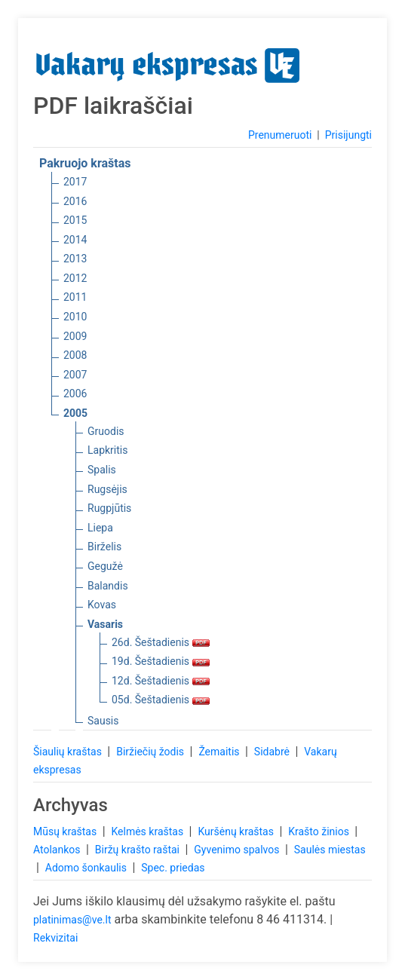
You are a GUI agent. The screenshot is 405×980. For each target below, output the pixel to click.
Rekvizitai (55, 938)
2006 (75, 394)
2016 (75, 201)
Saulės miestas (330, 850)
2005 (75, 413)
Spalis (102, 470)
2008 (75, 355)
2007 (75, 375)
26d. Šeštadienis (161, 642)
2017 (75, 182)
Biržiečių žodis (151, 752)
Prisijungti (348, 135)
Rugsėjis (107, 489)
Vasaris (105, 624)
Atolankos (58, 850)
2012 (75, 278)
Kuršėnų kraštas (237, 831)
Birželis (104, 547)
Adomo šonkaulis (87, 868)
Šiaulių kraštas (69, 752)
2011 (75, 297)
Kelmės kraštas (148, 831)
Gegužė (105, 566)
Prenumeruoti (280, 135)
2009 (75, 336)
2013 (75, 259)
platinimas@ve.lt (72, 920)
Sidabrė (273, 752)
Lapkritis (107, 450)
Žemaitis (220, 752)
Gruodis (106, 431)
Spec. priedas (173, 868)
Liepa (100, 528)
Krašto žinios (320, 831)
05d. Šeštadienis (161, 700)
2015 (75, 220)
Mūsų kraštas (66, 831)
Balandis (108, 586)
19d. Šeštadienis (161, 661)
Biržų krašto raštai (139, 850)
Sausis (103, 721)
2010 (75, 317)
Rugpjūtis (109, 508)
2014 (75, 240)
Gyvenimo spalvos (238, 850)
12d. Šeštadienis (161, 681)
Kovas (102, 605)
